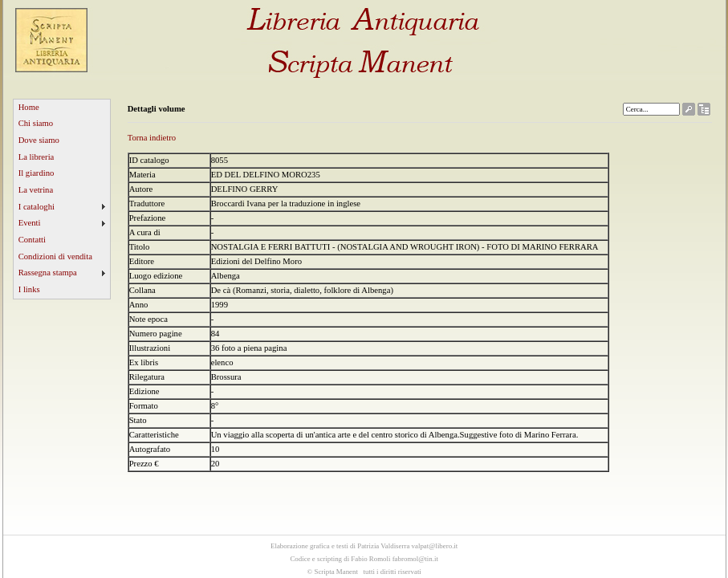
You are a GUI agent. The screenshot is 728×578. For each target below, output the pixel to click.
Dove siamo (39, 140)
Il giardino (37, 173)
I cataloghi (37, 207)
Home (29, 107)
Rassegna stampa (48, 273)
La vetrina (36, 190)
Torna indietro (152, 138)
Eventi (30, 223)
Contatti (32, 240)
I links (29, 289)
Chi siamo (36, 123)
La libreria (37, 157)
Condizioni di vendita (55, 256)
